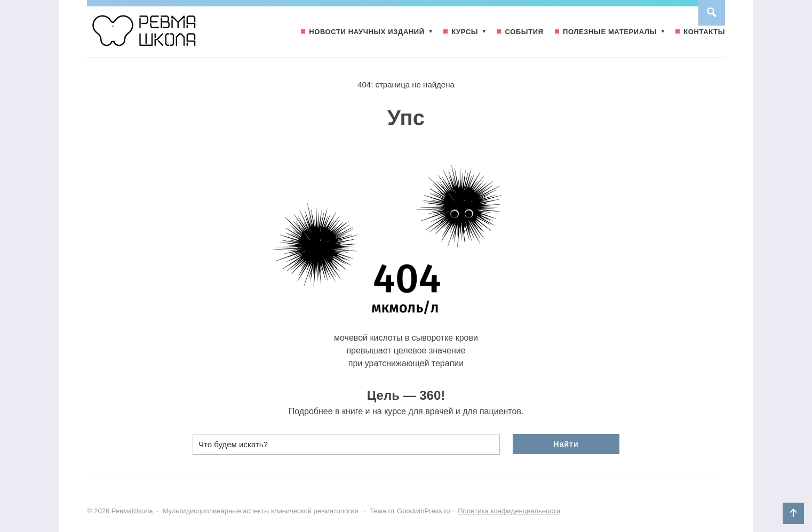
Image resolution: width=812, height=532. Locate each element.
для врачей (431, 411)
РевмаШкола (167, 36)
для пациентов (492, 411)
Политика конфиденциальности (509, 511)
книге (352, 411)
